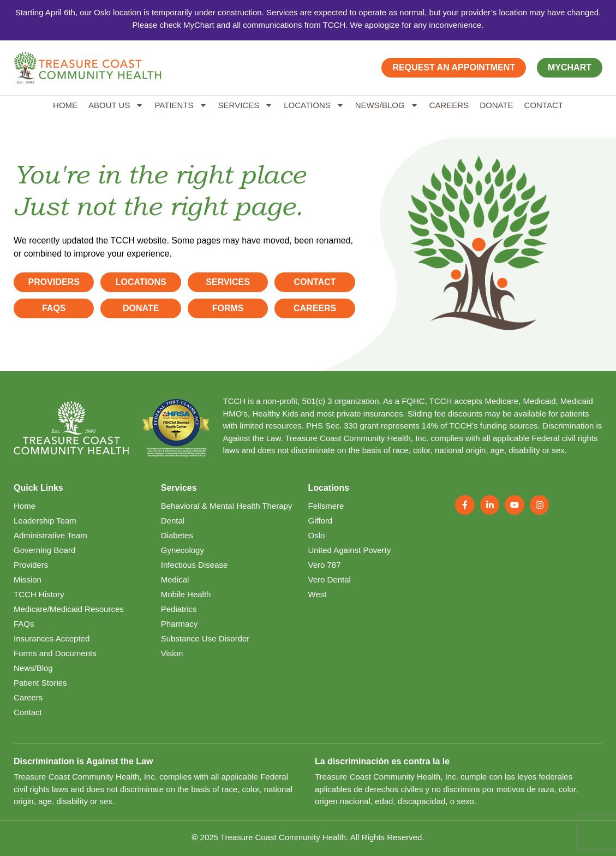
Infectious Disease (195, 565)
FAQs (24, 624)
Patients (181, 105)
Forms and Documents (55, 653)
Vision (172, 653)
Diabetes (177, 535)
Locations (314, 105)
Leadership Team (45, 521)
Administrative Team (50, 535)
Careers (449, 105)
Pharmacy (180, 624)
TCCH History (39, 594)
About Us (116, 105)
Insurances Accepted (52, 638)
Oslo (317, 535)
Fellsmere (326, 506)
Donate (496, 105)
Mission (28, 579)
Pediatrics (179, 609)
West (318, 594)
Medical (175, 579)
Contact (544, 105)
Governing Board (44, 550)
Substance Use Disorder (205, 638)
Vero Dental (330, 579)
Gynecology (183, 550)
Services (246, 105)
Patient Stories (40, 683)
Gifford (321, 521)
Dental (173, 521)
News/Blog (387, 105)
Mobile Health (186, 594)
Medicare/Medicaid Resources (69, 609)
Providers (31, 565)
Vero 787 (325, 565)
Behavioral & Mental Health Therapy (227, 506)
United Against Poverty (350, 550)
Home (65, 105)
